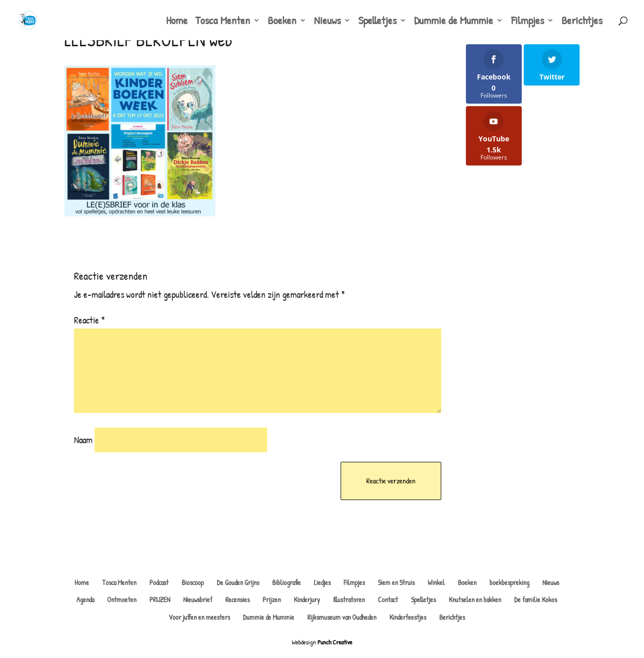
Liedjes (322, 582)
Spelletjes (377, 22)
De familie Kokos (536, 599)
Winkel (436, 582)
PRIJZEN (160, 599)
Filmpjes (528, 22)
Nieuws (327, 22)
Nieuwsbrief (198, 599)
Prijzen (272, 599)
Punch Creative (335, 642)
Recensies (237, 599)
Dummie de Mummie (454, 22)
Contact (388, 599)
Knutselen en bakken (475, 599)
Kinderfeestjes (408, 617)
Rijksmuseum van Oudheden (342, 617)
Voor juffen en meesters (199, 617)
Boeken (282, 22)
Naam (83, 440)
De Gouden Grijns (238, 582)
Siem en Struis (396, 582)
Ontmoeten (122, 599)
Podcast (159, 582)
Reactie (90, 320)
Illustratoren (349, 599)
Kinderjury (307, 599)
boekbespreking (509, 582)
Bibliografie (287, 582)
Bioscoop (193, 582)
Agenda (85, 599)
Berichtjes (582, 22)
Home (177, 22)
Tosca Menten (223, 22)
